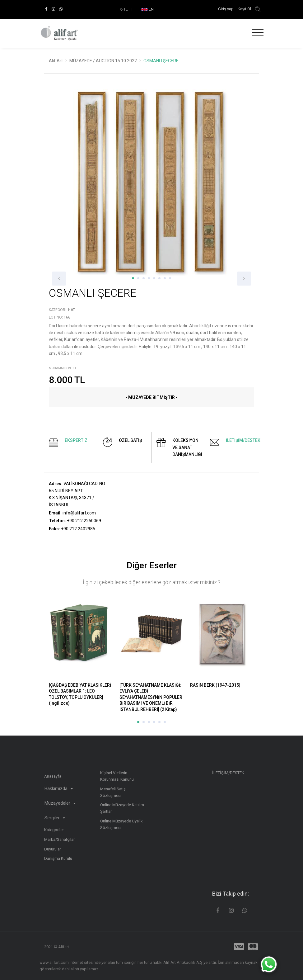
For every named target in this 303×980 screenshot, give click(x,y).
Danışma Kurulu (58, 858)
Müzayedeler (60, 803)
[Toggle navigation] (256, 33)
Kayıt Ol (244, 9)
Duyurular (53, 849)
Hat (72, 310)
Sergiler (55, 818)
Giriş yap (226, 9)
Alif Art (56, 61)
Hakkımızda (59, 788)
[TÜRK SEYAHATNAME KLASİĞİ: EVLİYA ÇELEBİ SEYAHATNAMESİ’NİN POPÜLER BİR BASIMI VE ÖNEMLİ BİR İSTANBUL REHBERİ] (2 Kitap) (151, 697)
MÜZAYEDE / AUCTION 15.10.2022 (103, 61)
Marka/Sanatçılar (59, 839)
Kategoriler (54, 830)
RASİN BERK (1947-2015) (215, 685)
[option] (151, 187)
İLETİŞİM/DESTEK (228, 773)
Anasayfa (53, 776)
